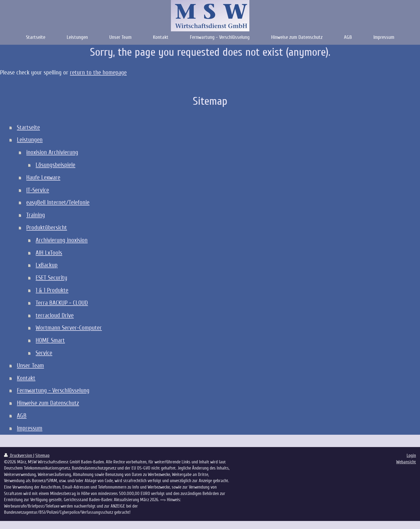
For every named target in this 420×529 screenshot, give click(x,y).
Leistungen (30, 140)
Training (36, 215)
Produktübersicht (47, 228)
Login (411, 455)
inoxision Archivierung (52, 152)
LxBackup (47, 265)
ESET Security (51, 278)
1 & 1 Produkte (52, 290)
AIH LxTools (49, 253)
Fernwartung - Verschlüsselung (53, 390)
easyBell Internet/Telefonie (58, 202)
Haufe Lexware (43, 177)
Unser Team (30, 365)
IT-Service (38, 190)
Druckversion (19, 455)
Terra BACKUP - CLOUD (62, 303)
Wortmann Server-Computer (69, 328)
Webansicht (406, 462)
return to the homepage (98, 72)
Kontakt (26, 378)
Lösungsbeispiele (55, 165)
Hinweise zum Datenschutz (48, 403)
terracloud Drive (55, 315)
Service (44, 353)
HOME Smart (50, 340)
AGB (22, 416)
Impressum (30, 428)
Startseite (28, 127)
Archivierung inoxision (62, 240)
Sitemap (42, 455)
